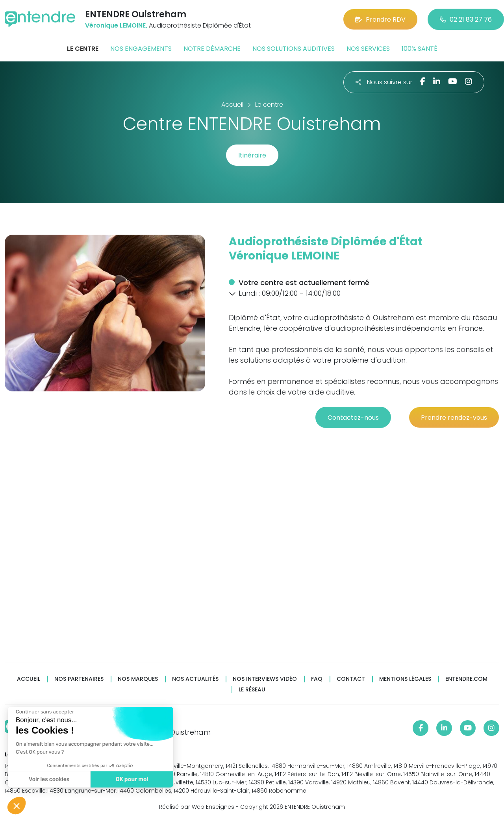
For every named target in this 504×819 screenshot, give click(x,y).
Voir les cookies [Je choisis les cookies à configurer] (48, 779)
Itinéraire (252, 155)
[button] (232, 294)
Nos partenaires (79, 679)
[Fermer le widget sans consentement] (44, 712)
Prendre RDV (380, 19)
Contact (351, 679)
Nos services (368, 49)
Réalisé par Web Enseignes (197, 807)
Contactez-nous (353, 418)
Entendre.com (466, 679)
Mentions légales (405, 679)
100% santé (420, 49)
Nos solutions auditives (294, 49)
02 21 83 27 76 (466, 19)
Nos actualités (195, 679)
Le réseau (252, 690)
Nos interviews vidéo (265, 679)
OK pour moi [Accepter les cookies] (131, 779)
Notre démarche (212, 49)
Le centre (83, 49)
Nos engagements (141, 49)
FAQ (317, 679)
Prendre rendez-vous (454, 418)
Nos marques (138, 679)
